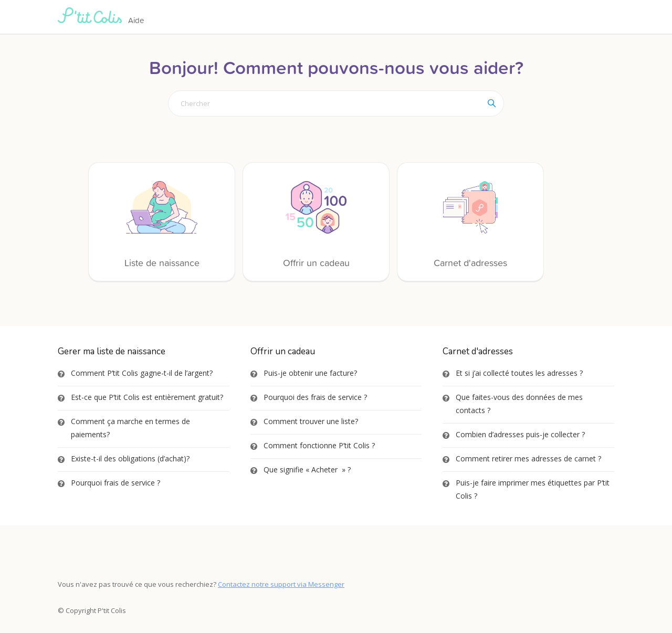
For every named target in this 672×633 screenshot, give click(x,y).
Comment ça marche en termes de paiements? (130, 428)
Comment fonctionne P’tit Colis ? (319, 445)
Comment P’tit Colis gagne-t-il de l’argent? (142, 373)
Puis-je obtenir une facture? (310, 373)
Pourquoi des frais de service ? (315, 397)
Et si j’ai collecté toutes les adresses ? (519, 373)
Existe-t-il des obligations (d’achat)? (130, 458)
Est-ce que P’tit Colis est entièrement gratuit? (147, 397)
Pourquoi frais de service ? (115, 483)
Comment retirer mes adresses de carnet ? (528, 458)
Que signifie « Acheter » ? (307, 470)
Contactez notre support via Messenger (281, 584)
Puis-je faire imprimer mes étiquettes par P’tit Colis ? (533, 489)
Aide (136, 20)
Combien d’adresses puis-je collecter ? (520, 434)
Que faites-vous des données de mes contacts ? (519, 404)
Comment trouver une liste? (311, 421)
